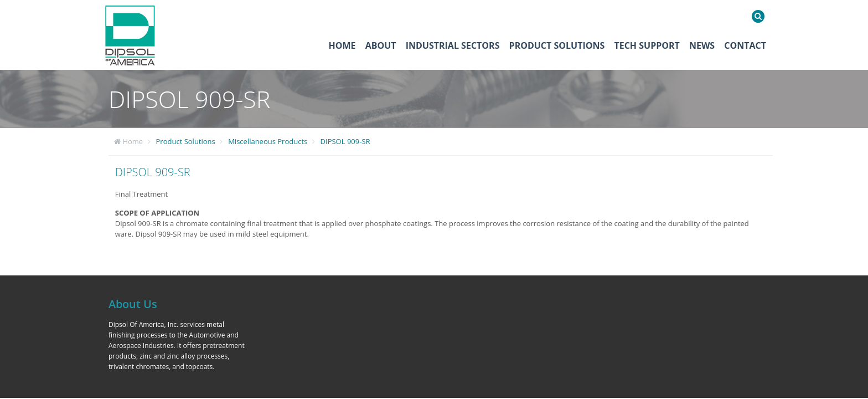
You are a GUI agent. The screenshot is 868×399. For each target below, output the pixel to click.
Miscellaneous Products (268, 141)
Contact (745, 45)
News (702, 45)
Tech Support (647, 45)
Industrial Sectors (453, 45)
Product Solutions (557, 45)
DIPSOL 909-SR (345, 141)
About (381, 45)
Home (342, 45)
